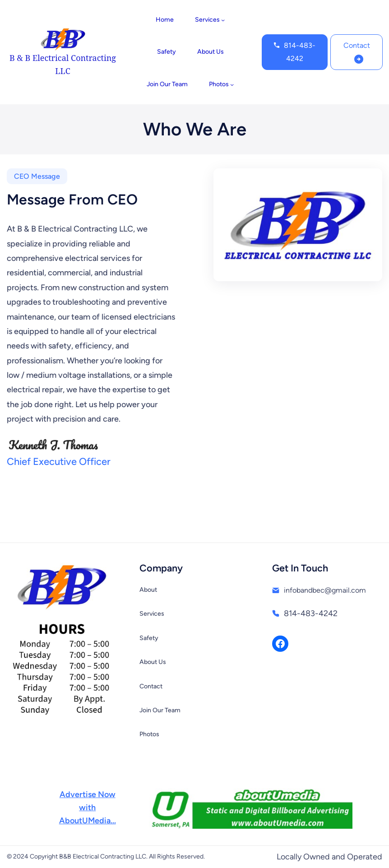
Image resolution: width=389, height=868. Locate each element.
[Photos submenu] (232, 84)
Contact (357, 45)
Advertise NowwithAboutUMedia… (88, 808)
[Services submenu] (223, 20)
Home (165, 20)
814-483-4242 (300, 52)
